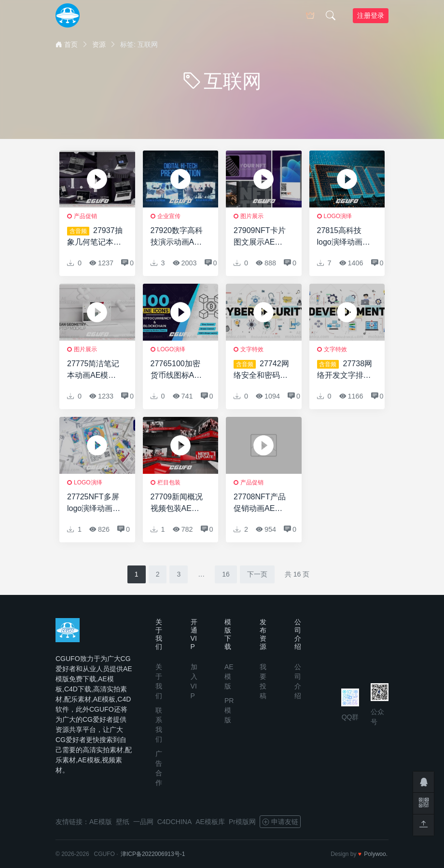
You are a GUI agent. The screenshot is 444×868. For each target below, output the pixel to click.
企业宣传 (169, 216)
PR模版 (229, 710)
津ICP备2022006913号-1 (153, 854)
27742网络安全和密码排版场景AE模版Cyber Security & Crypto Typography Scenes (261, 370)
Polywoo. (376, 854)
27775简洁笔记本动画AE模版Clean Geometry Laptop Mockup (95, 370)
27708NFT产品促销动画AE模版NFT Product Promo (260, 503)
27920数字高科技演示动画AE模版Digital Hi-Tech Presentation (177, 237)
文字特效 (252, 349)
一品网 (143, 822)
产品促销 (85, 216)
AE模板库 (210, 822)
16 (226, 574)
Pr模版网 (242, 822)
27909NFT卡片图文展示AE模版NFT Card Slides (260, 237)
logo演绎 (338, 216)
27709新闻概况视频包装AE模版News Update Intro (178, 503)
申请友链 (280, 822)
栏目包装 (169, 482)
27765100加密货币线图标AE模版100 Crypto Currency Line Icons (177, 370)
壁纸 (123, 822)
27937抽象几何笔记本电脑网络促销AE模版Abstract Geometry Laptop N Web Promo (95, 237)
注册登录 (371, 15)
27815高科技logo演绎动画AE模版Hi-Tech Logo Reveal (345, 237)
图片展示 (252, 216)
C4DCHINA (175, 822)
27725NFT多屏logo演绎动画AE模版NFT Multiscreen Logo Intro (95, 503)
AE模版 (229, 676)
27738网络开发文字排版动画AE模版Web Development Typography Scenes (345, 370)
